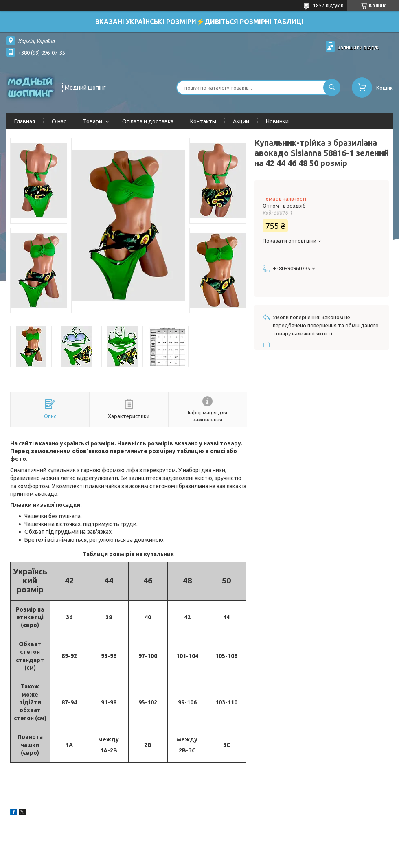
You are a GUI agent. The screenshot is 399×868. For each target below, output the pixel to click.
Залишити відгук (358, 47)
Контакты (203, 121)
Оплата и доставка (148, 121)
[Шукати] (332, 88)
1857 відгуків (328, 5)
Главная (25, 121)
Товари (93, 121)
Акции (241, 121)
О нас (59, 121)
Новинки (277, 121)
